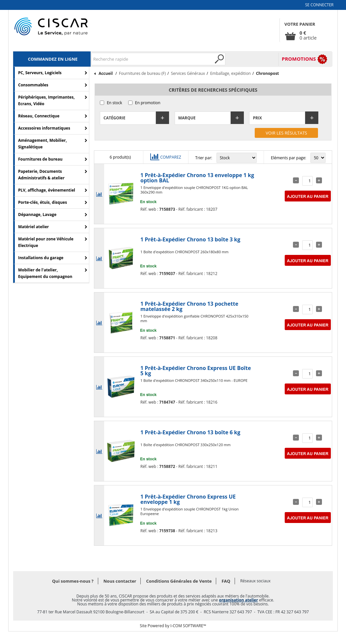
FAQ (226, 581)
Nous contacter (120, 581)
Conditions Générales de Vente (179, 581)
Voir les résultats (286, 133)
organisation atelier (238, 600)
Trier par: (204, 158)
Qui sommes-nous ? (73, 581)
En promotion (148, 103)
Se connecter (319, 5)
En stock (114, 103)
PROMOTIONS (299, 59)
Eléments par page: (288, 158)
